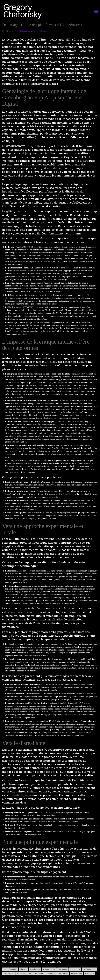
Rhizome (24, 969)
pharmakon (39, 973)
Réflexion (44, 31)
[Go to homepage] (23, 11)
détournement (77, 973)
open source (63, 973)
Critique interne (49, 969)
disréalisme (21, 973)
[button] (96, 11)
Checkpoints (35, 969)
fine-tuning (63, 969)
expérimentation (89, 969)
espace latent (9, 973)
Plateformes (75, 969)
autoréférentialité (10, 969)
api (30, 973)
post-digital (90, 973)
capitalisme (51, 973)
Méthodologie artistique (29, 31)
